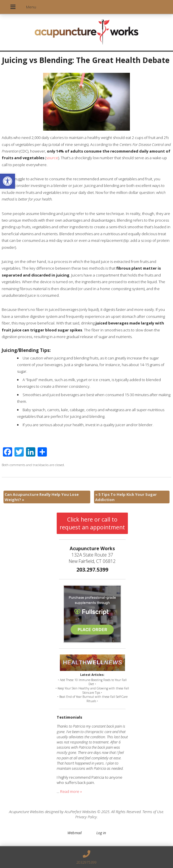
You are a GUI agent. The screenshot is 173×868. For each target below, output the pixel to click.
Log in (101, 833)
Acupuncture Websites (26, 812)
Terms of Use (153, 812)
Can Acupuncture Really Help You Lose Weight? (42, 497)
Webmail (74, 833)
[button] (8, 181)
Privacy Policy (86, 817)
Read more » (71, 791)
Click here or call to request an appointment (92, 523)
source (52, 158)
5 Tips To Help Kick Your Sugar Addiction (126, 497)
